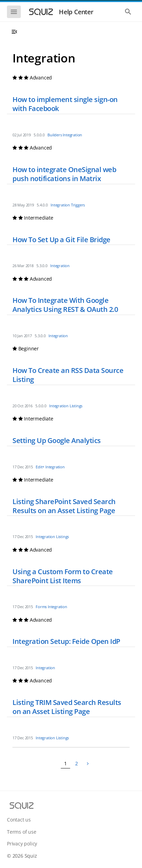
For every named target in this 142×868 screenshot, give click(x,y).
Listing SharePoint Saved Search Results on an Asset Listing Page (64, 506)
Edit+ (40, 467)
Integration (72, 135)
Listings (76, 406)
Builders (55, 135)
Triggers (78, 205)
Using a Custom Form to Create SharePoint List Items (63, 576)
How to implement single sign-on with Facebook (65, 104)
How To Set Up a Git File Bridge (61, 240)
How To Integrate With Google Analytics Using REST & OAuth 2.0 (65, 305)
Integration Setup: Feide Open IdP (66, 641)
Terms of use (22, 832)
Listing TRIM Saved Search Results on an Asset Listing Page (67, 707)
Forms (41, 607)
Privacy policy (22, 844)
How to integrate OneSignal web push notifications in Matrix (64, 174)
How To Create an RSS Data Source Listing (68, 375)
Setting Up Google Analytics (57, 440)
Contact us (19, 820)
